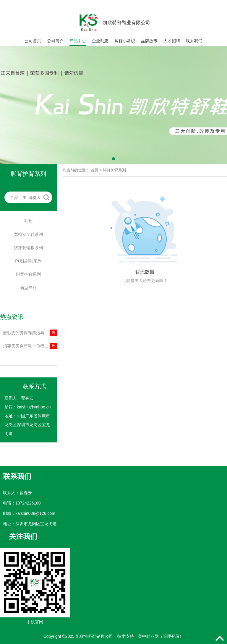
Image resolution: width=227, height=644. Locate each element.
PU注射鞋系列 (28, 261)
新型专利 (28, 288)
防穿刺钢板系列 (28, 248)
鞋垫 (28, 221)
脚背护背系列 (28, 274)
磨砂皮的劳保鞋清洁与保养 (28, 333)
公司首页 (33, 41)
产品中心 (78, 41)
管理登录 (171, 636)
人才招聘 (172, 41)
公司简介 (55, 41)
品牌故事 (149, 41)
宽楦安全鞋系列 (28, 234)
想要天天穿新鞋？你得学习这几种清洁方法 (30, 346)
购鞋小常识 (125, 41)
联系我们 (194, 41)
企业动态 (100, 41)
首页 (95, 170)
